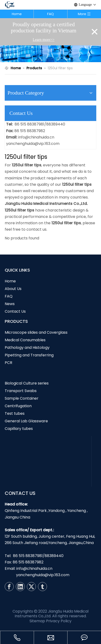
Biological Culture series (27, 383)
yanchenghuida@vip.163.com (33, 144)
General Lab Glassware (26, 421)
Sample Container (22, 398)
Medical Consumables (25, 340)
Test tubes (15, 413)
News (10, 304)
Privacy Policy (59, 621)
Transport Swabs (21, 391)
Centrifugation (18, 406)
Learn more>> (44, 40)
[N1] (50, 54)
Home (17, 14)
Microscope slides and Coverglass (36, 332)
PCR (8, 363)
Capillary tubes (19, 429)
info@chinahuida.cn (36, 137)
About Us (13, 289)
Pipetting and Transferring (29, 355)
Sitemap (37, 621)
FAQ (50, 14)
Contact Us (15, 311)
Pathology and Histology (27, 348)
